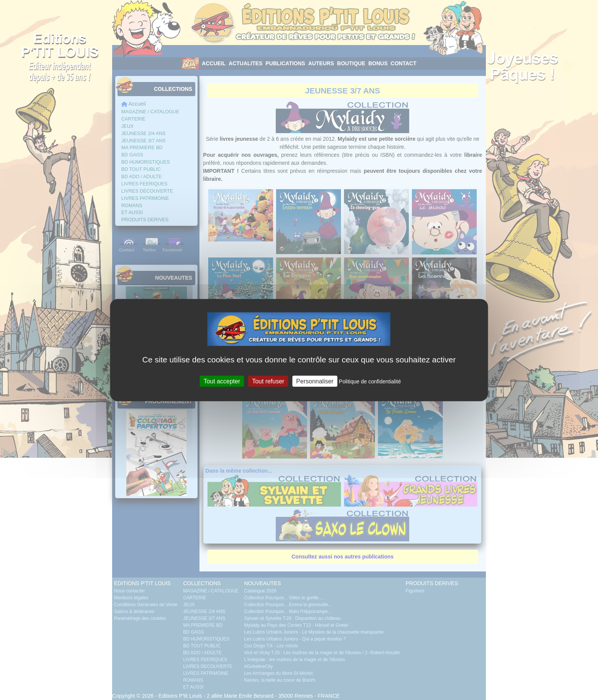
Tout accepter (222, 381)
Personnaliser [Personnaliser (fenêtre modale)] (315, 381)
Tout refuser (268, 381)
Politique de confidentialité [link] (370, 381)
